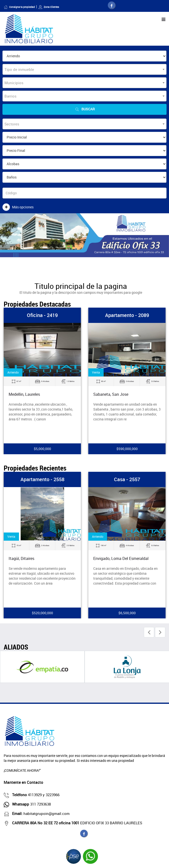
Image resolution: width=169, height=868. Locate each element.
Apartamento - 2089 (127, 315)
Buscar (85, 109)
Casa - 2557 (127, 479)
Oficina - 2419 (42, 315)
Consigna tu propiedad (19, 7)
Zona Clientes (49, 7)
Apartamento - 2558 (42, 479)
